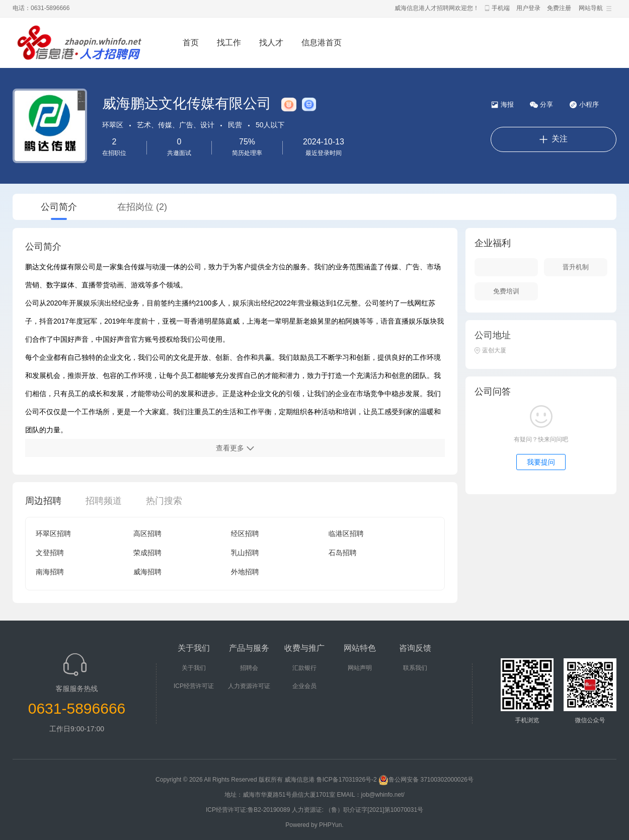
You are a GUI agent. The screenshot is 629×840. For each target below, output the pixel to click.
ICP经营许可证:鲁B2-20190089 (249, 810)
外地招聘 (245, 572)
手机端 (501, 8)
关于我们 (194, 668)
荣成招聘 (147, 553)
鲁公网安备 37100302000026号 (426, 780)
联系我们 (415, 668)
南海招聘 (50, 572)
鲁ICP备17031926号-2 (347, 780)
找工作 (229, 43)
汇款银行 (304, 668)
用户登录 (528, 8)
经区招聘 (245, 533)
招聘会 (249, 668)
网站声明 (360, 668)
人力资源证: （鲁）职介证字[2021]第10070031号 (358, 810)
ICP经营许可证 (194, 686)
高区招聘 (147, 533)
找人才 (271, 43)
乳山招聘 (245, 553)
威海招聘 (147, 572)
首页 (191, 43)
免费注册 (559, 8)
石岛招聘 (343, 553)
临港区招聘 (346, 533)
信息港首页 (322, 43)
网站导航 (591, 8)
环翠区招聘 (53, 533)
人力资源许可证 (249, 686)
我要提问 (541, 462)
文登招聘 (50, 553)
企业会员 (304, 686)
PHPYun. (331, 825)
